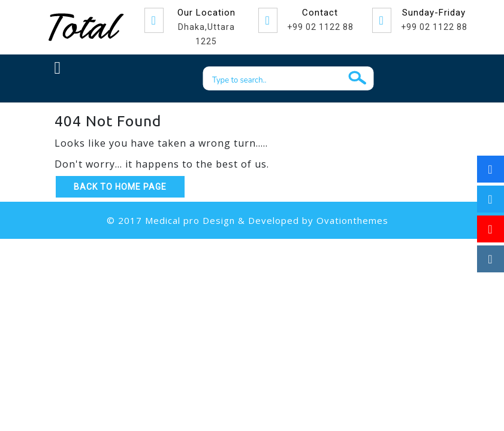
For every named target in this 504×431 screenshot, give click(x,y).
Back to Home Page (120, 187)
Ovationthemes (352, 220)
